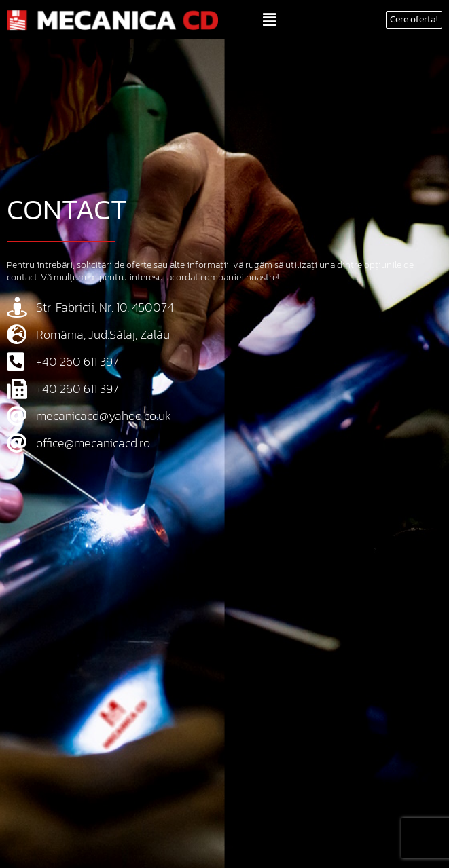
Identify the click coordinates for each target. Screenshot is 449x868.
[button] (269, 20)
